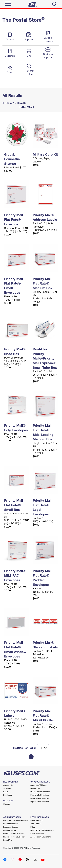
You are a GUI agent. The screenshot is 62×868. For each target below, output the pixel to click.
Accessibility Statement (41, 837)
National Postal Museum (14, 833)
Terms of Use (36, 824)
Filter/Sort (26, 107)
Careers (7, 804)
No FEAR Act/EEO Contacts (42, 830)
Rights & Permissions (40, 801)
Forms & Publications (40, 795)
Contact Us (8, 785)
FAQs (6, 792)
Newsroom (35, 788)
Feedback (8, 795)
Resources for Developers (14, 837)
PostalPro (8, 840)
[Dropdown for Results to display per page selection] (43, 748)
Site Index (8, 788)
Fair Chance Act (37, 833)
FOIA (32, 827)
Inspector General (11, 827)
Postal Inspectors (11, 824)
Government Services (40, 798)
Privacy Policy (36, 820)
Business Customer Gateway (16, 820)
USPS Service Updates (40, 792)
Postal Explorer (10, 830)
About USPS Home (38, 785)
